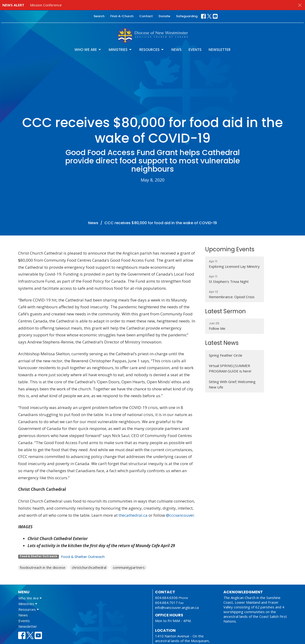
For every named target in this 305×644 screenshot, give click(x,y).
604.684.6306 (166, 598)
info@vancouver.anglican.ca (177, 607)
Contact (146, 16)
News (176, 50)
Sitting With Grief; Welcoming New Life (232, 384)
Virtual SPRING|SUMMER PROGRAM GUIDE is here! (230, 368)
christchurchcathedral (89, 567)
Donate (164, 16)
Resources (152, 50)
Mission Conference (46, 5)
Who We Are (88, 50)
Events (195, 50)
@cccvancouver (180, 515)
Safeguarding (187, 16)
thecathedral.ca (133, 515)
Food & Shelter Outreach (83, 557)
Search (99, 16)
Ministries (120, 50)
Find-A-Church (122, 16)
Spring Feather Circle (226, 355)
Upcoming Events (230, 249)
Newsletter (220, 50)
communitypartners (129, 567)
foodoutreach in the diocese (43, 567)
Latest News (222, 343)
